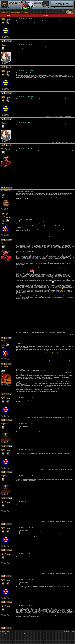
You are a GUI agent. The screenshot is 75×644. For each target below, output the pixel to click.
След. (73, 10)
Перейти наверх (43, 631)
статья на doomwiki (28, 478)
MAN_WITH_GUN (5, 191)
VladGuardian (4, 367)
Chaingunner (4, 44)
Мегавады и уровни (17, 13)
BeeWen (3, 18)
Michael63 (3, 501)
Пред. (64, 10)
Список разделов (6, 13)
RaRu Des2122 (5, 423)
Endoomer (3, 148)
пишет (30, 219)
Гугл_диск (19, 401)
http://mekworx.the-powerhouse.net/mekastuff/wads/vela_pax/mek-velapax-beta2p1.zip (38, 352)
